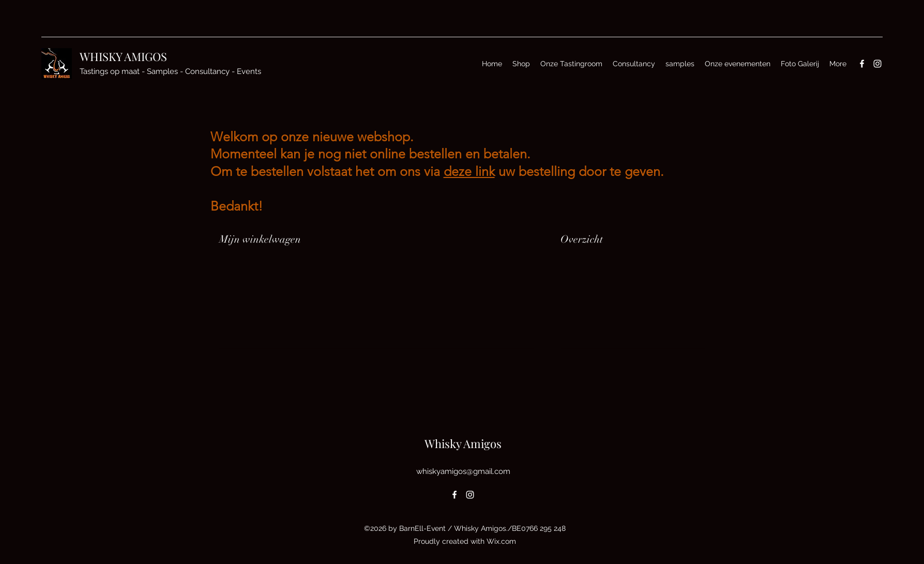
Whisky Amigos (463, 443)
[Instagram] (877, 64)
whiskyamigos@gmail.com (463, 471)
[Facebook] (862, 64)
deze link (469, 171)
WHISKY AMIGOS (123, 56)
